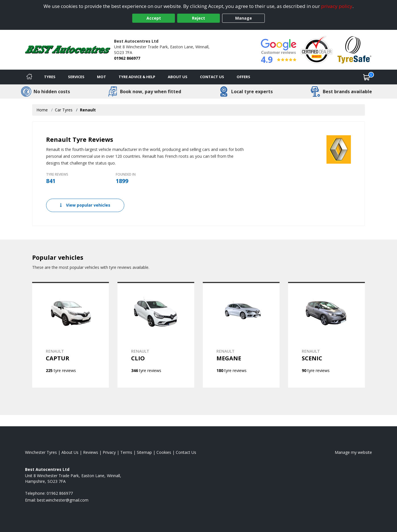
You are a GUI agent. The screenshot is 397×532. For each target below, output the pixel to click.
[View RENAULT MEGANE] (241, 335)
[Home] (29, 77)
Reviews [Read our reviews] (91, 452)
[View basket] (367, 77)
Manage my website (353, 452)
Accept (154, 18)
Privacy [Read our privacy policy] (109, 452)
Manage (244, 18)
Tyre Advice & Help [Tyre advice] (137, 77)
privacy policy (337, 6)
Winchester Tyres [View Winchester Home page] (41, 452)
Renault (88, 110)
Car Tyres (64, 110)
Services (76, 77)
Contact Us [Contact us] (212, 77)
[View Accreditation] (317, 49)
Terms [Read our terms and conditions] (126, 452)
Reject (198, 18)
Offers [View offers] (243, 77)
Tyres (50, 77)
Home (42, 110)
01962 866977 (127, 58)
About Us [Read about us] (70, 452)
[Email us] (63, 500)
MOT (102, 77)
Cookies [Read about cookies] (164, 452)
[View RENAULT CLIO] (156, 335)
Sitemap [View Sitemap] (144, 452)
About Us (178, 77)
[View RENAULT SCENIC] (326, 335)
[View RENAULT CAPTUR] (71, 335)
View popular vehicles (85, 205)
